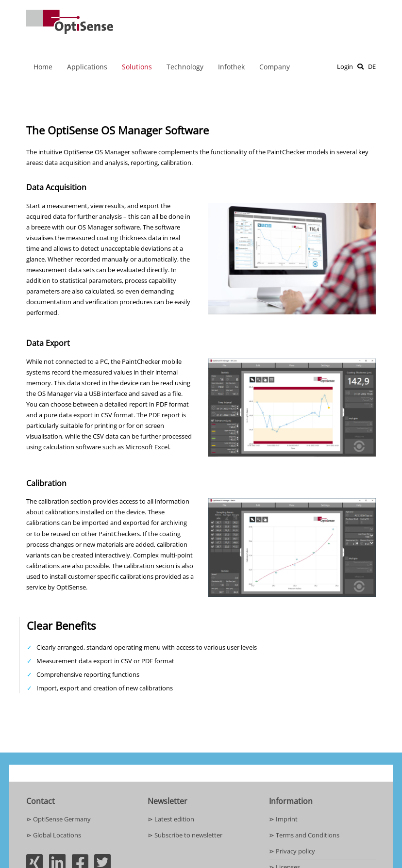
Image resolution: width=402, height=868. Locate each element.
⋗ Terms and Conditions (304, 835)
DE (372, 66)
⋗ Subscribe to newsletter (185, 835)
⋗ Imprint (283, 819)
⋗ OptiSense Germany (59, 819)
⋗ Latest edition (171, 819)
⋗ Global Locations (54, 835)
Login (345, 66)
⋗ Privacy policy (292, 851)
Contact (41, 801)
